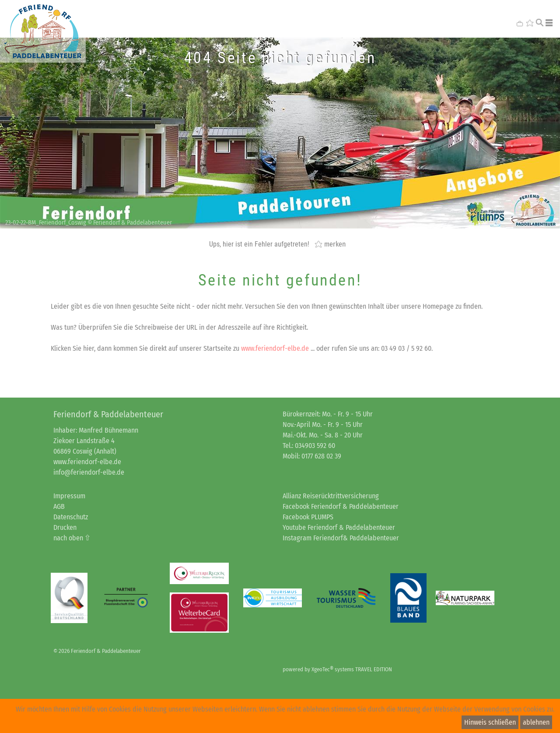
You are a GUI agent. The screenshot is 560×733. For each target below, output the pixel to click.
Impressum (69, 496)
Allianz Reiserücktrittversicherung (331, 496)
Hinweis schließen (490, 722)
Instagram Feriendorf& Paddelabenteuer (341, 538)
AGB (59, 506)
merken (335, 244)
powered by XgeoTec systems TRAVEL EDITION (337, 669)
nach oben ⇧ (72, 538)
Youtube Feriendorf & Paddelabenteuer (339, 527)
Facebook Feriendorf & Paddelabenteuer (341, 506)
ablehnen (536, 722)
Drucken (65, 527)
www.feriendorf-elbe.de (275, 348)
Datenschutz (71, 517)
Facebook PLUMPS (308, 517)
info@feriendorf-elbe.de (89, 472)
